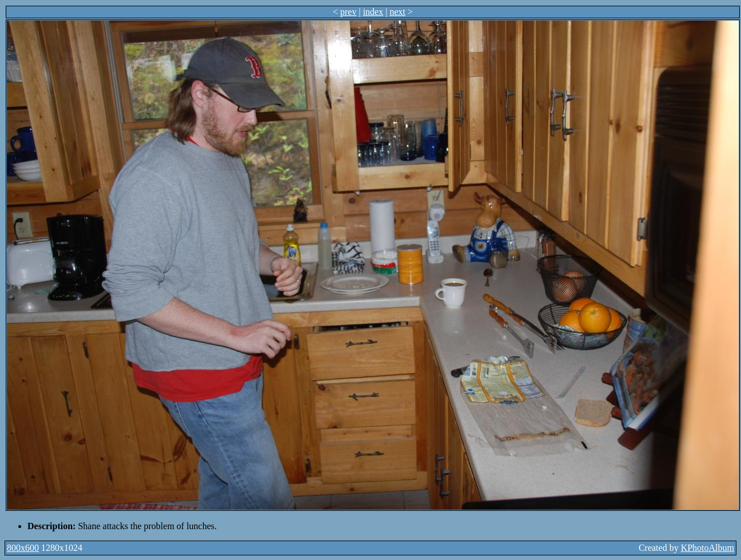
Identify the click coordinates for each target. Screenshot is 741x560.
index (373, 12)
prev (348, 12)
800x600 (23, 548)
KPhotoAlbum (708, 548)
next (397, 12)
